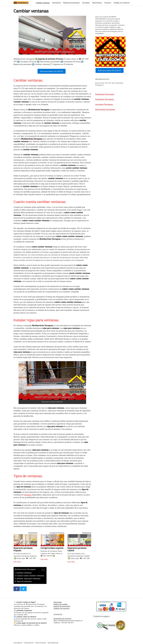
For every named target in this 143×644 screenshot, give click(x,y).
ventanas (28, 495)
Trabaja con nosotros (122, 3)
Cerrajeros (86, 3)
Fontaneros (57, 3)
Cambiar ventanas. (24, 573)
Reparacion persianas (71, 3)
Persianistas (33, 533)
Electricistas (97, 3)
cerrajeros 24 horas (57, 533)
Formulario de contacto (62, 619)
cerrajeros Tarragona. (104, 104)
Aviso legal (58, 602)
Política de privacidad (62, 606)
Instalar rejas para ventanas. (29, 579)
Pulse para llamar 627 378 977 (52, 71)
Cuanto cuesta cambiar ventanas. (31, 576)
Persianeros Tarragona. (105, 94)
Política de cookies (61, 604)
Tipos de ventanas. (24, 581)
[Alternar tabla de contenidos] (42, 570)
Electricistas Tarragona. (105, 109)
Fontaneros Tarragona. (105, 99)
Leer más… (18, 562)
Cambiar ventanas (43, 3)
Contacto (108, 3)
